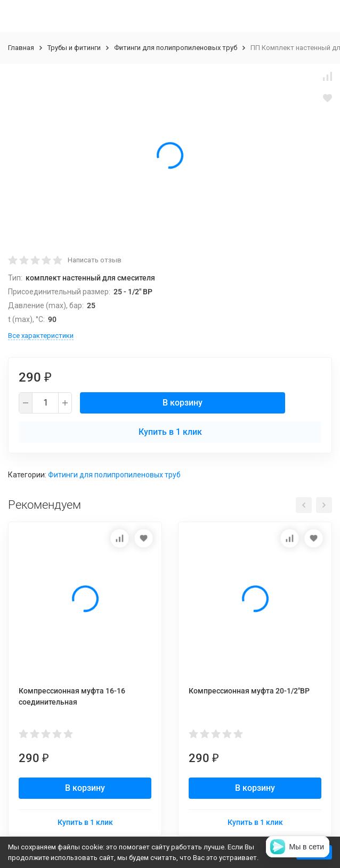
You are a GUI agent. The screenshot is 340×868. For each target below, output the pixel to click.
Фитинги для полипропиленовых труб (176, 48)
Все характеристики (41, 336)
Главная (21, 48)
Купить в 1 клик (170, 432)
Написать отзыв (95, 260)
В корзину (183, 403)
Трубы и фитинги (74, 48)
